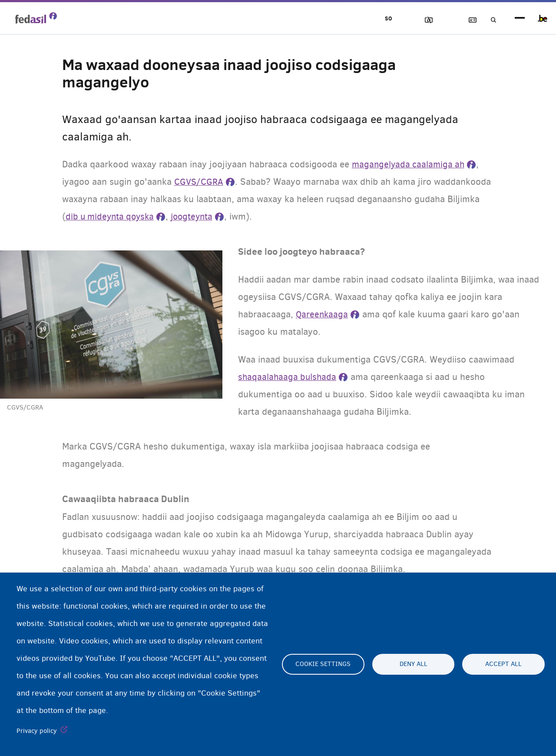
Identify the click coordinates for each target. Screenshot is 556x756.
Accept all (503, 664)
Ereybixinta (465, 20)
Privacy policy (37, 731)
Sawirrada (416, 20)
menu (520, 18)
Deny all (414, 664)
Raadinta (490, 20)
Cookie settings (323, 664)
